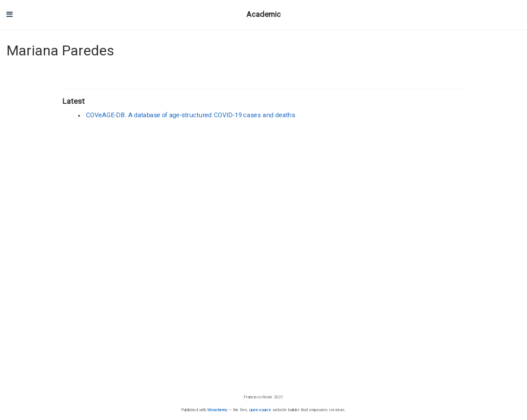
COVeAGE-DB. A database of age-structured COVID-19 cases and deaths (191, 115)
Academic (263, 14)
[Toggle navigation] (10, 15)
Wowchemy (217, 410)
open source (260, 410)
